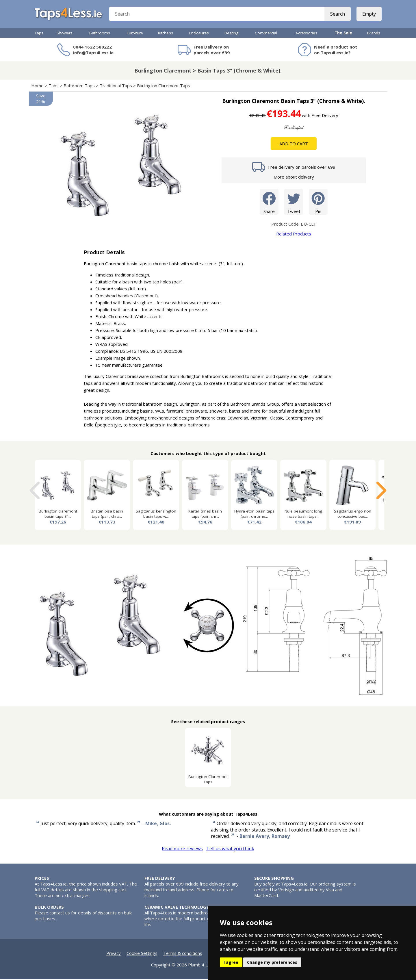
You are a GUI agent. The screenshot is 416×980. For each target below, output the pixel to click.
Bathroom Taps (79, 86)
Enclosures (199, 34)
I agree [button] (231, 962)
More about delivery (294, 178)
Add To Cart (294, 144)
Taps (39, 34)
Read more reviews (182, 849)
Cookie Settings (142, 954)
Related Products (294, 235)
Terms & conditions (183, 954)
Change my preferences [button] (272, 962)
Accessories (306, 34)
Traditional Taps (116, 86)
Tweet (294, 202)
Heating (231, 34)
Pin (318, 202)
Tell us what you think (230, 849)
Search (337, 14)
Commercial (266, 34)
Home (37, 86)
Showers (65, 34)
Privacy (114, 954)
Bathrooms (100, 34)
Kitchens (166, 34)
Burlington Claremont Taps (164, 86)
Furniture (135, 34)
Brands (374, 34)
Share (269, 202)
